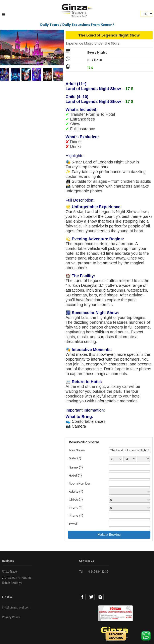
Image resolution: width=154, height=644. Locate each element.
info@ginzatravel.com (16, 607)
